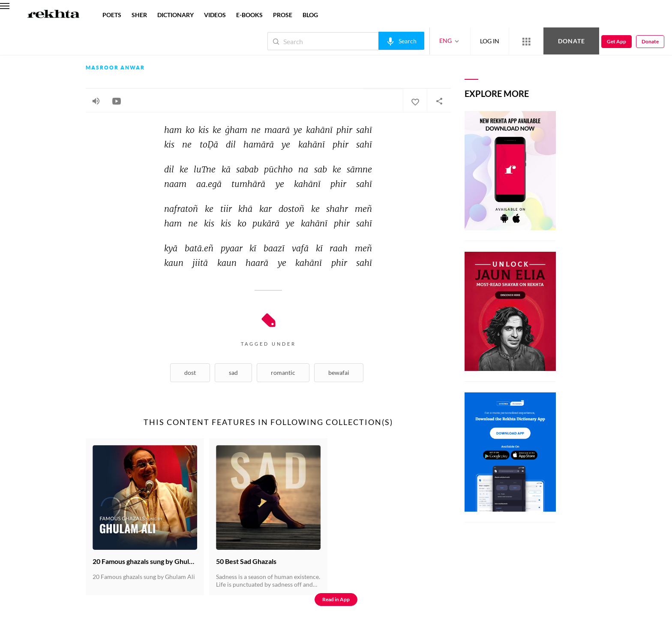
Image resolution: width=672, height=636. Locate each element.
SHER (139, 15)
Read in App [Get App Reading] (336, 599)
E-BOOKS (249, 15)
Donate (571, 41)
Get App (616, 41)
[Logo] (54, 15)
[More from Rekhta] (526, 41)
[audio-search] (401, 41)
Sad (233, 372)
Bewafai (339, 372)
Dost (190, 372)
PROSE (283, 15)
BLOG (310, 15)
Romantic (283, 372)
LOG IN (490, 41)
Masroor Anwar (115, 68)
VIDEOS (215, 15)
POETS (112, 15)
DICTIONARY (175, 15)
